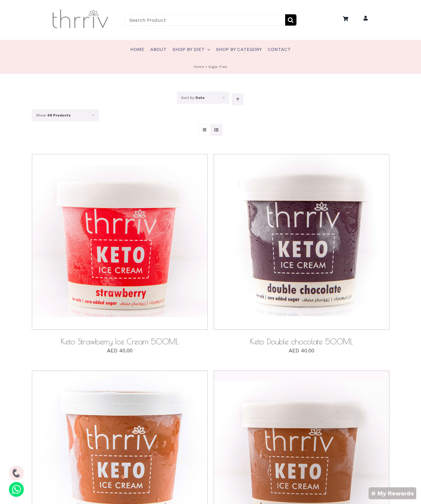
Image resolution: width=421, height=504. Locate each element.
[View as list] (216, 130)
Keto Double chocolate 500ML (301, 341)
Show (53, 115)
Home (199, 67)
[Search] (291, 20)
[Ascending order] (238, 99)
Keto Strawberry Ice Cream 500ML (119, 341)
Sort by (193, 98)
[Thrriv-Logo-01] (80, 10)
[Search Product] (205, 20)
